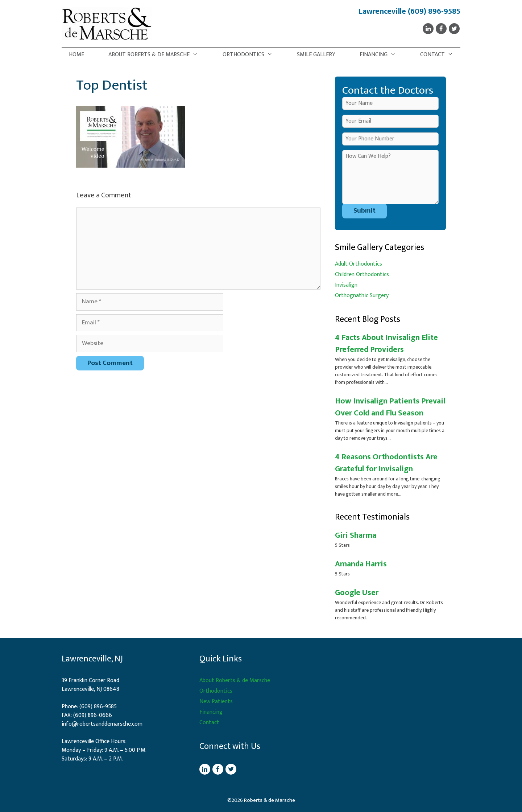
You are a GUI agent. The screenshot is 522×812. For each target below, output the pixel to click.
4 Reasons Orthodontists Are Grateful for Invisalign (386, 463)
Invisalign (346, 285)
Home (76, 55)
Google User (357, 593)
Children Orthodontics (362, 274)
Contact (440, 55)
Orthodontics (251, 55)
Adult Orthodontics (359, 264)
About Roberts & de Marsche (157, 55)
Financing (381, 55)
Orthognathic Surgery (362, 296)
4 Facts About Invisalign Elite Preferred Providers (386, 344)
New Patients (216, 702)
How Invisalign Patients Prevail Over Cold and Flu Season (390, 407)
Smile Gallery (316, 55)
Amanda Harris (361, 564)
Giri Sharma (356, 535)
